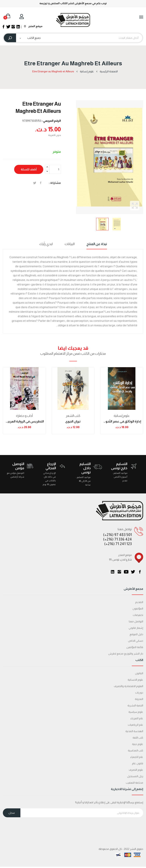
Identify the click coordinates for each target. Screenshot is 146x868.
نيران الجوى (73, 421)
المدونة (139, 699)
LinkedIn (113, 572)
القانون (139, 673)
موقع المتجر (33, 26)
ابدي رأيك (46, 244)
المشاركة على (41, 183)
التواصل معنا (136, 621)
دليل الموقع (136, 634)
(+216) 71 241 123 (118, 544)
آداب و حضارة (24, 416)
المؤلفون (138, 609)
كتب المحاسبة (136, 750)
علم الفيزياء (137, 718)
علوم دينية (138, 744)
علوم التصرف (136, 770)
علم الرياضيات (136, 725)
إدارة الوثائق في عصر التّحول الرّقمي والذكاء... (122, 421)
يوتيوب (126, 572)
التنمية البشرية (135, 705)
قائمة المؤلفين (135, 647)
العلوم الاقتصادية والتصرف (129, 686)
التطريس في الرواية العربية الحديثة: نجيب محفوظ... (24, 421)
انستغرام (119, 572)
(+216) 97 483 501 (117, 535)
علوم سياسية (136, 712)
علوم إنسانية (122, 416)
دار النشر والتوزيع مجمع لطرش (126, 654)
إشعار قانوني (136, 628)
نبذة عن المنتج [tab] (97, 244)
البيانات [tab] (70, 244)
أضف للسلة (29, 169)
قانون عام (138, 763)
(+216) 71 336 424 (117, 539)
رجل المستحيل (135, 776)
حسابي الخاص (136, 641)
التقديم (139, 602)
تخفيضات (138, 615)
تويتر (133, 572)
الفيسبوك (140, 572)
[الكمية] (55, 169)
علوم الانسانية (135, 680)
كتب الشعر (73, 416)
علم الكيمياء (137, 757)
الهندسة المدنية (134, 731)
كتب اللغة (138, 738)
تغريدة (35, 183)
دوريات (139, 693)
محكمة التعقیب (134, 783)
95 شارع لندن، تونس (120, 559)
